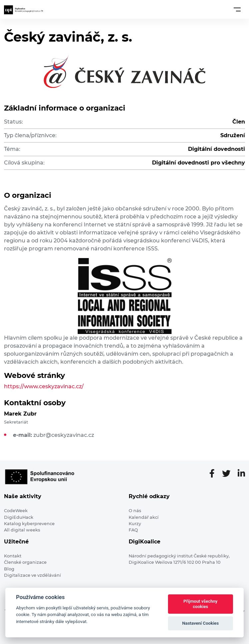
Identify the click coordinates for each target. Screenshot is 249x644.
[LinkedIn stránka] (241, 474)
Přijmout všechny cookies (200, 604)
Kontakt (13, 556)
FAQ (133, 530)
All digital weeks (22, 530)
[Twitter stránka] (229, 474)
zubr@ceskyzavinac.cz (64, 435)
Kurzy (135, 524)
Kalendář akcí (144, 517)
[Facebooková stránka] (215, 474)
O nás (135, 511)
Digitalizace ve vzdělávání (32, 575)
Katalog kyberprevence (29, 524)
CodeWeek (16, 511)
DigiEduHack (19, 517)
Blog (9, 569)
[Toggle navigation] (237, 9)
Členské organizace (25, 562)
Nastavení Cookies (201, 623)
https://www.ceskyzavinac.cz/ (44, 386)
